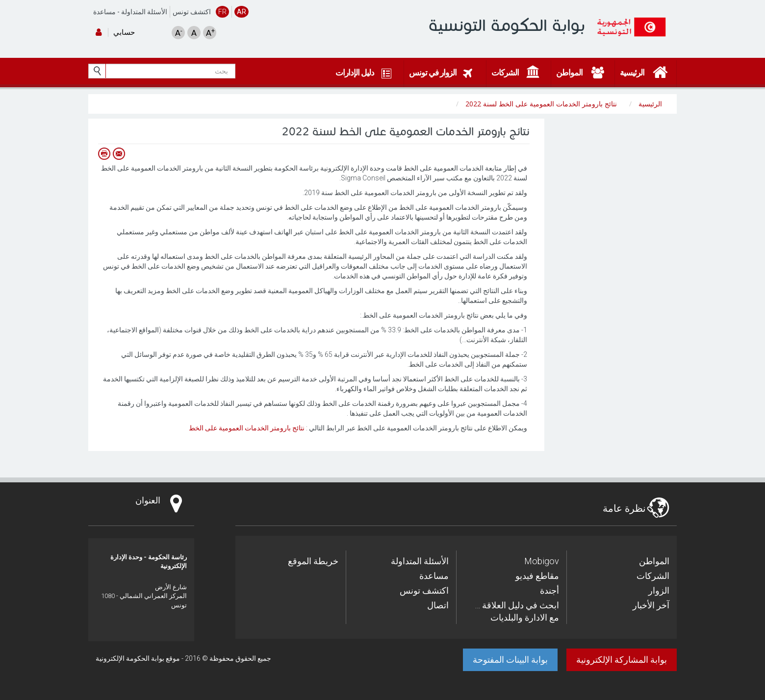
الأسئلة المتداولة (144, 12)
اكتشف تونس (192, 12)
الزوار (659, 590)
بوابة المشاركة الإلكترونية (622, 660)
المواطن (654, 561)
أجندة (549, 590)
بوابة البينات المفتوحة (510, 660)
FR (222, 12)
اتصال (438, 605)
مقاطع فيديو (537, 576)
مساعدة (104, 12)
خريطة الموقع (313, 561)
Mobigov (542, 561)
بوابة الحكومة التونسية (507, 25)
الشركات (653, 576)
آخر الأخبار (651, 605)
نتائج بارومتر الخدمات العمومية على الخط (247, 428)
